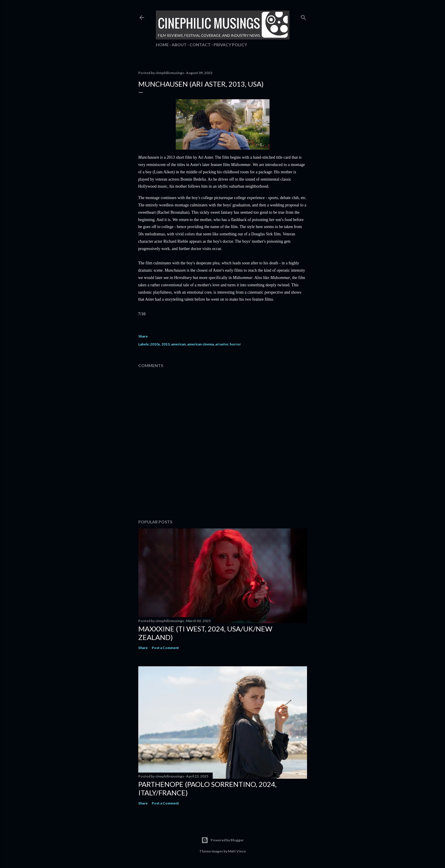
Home (162, 45)
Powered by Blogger (222, 840)
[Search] (304, 16)
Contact (200, 45)
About (179, 45)
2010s (155, 344)
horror (235, 344)
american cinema (201, 344)
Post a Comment (165, 648)
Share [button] (143, 336)
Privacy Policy (230, 45)
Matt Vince (237, 851)
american (178, 344)
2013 (166, 344)
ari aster (222, 344)
